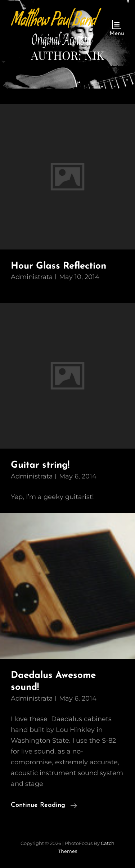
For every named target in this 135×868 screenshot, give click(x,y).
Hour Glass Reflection (58, 266)
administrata (32, 277)
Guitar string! (40, 465)
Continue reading (44, 805)
